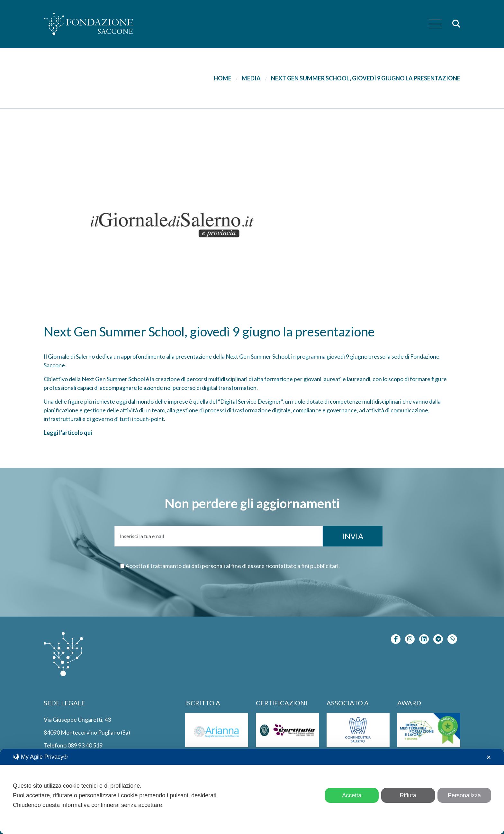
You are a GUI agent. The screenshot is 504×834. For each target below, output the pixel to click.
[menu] (436, 24)
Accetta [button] (352, 795)
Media (251, 78)
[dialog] (252, 791)
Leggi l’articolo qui (68, 433)
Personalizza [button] (464, 795)
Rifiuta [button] (408, 795)
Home (223, 78)
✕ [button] (489, 757)
